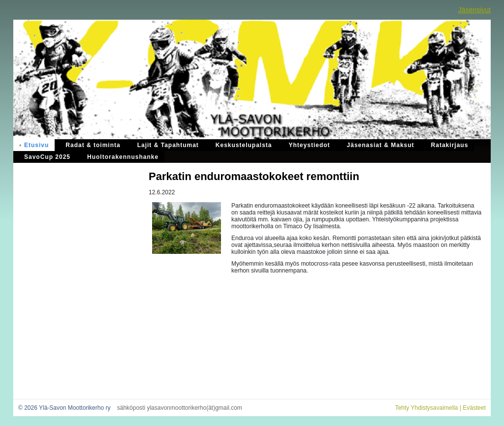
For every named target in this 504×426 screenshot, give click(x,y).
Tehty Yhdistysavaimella (427, 408)
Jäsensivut (474, 10)
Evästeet (474, 408)
